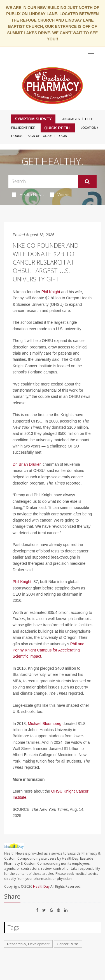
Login (62, 136)
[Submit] (87, 182)
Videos (60, 194)
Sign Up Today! (40, 136)
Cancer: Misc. (68, 944)
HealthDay (41, 886)
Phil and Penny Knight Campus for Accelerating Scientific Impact (48, 650)
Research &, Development (28, 944)
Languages (70, 119)
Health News (28, 194)
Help (89, 119)
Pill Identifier (23, 128)
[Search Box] (43, 181)
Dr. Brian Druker (27, 464)
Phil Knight (51, 292)
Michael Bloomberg (45, 724)
